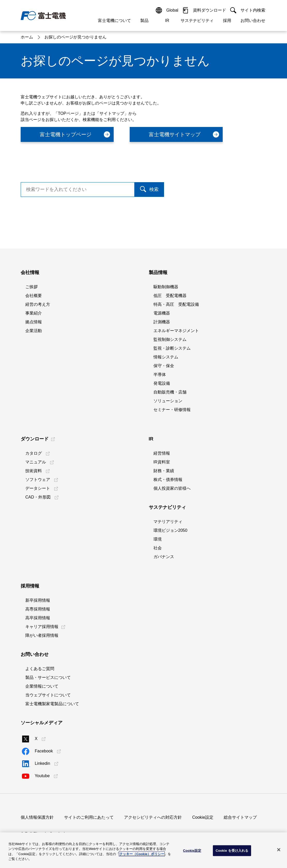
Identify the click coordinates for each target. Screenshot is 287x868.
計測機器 (162, 322)
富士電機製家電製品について (52, 704)
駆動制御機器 (166, 287)
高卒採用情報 (38, 618)
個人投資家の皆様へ (172, 488)
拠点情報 (34, 322)
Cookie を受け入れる (232, 851)
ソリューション (168, 401)
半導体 (160, 375)
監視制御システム (170, 339)
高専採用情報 (38, 609)
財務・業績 (164, 471)
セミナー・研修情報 (172, 410)
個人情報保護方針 (37, 817)
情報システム (166, 357)
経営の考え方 (38, 304)
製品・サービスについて (48, 677)
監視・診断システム (172, 348)
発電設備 (162, 383)
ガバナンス (164, 557)
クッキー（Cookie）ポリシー (142, 854)
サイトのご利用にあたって (89, 817)
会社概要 (34, 296)
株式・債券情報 (168, 480)
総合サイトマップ (240, 817)
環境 (158, 539)
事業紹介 (34, 313)
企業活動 (34, 331)
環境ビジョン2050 (170, 530)
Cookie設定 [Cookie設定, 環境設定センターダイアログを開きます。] (192, 851)
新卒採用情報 (38, 600)
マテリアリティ (168, 522)
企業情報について (42, 686)
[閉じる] (279, 850)
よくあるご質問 (40, 669)
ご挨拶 (32, 287)
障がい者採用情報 (42, 635)
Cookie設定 (203, 817)
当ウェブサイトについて (48, 695)
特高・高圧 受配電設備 (176, 304)
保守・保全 (164, 366)
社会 (158, 548)
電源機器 (162, 313)
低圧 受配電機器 (170, 296)
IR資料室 (162, 462)
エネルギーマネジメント (176, 331)
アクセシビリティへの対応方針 (153, 817)
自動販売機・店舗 (170, 392)
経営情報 (162, 453)
